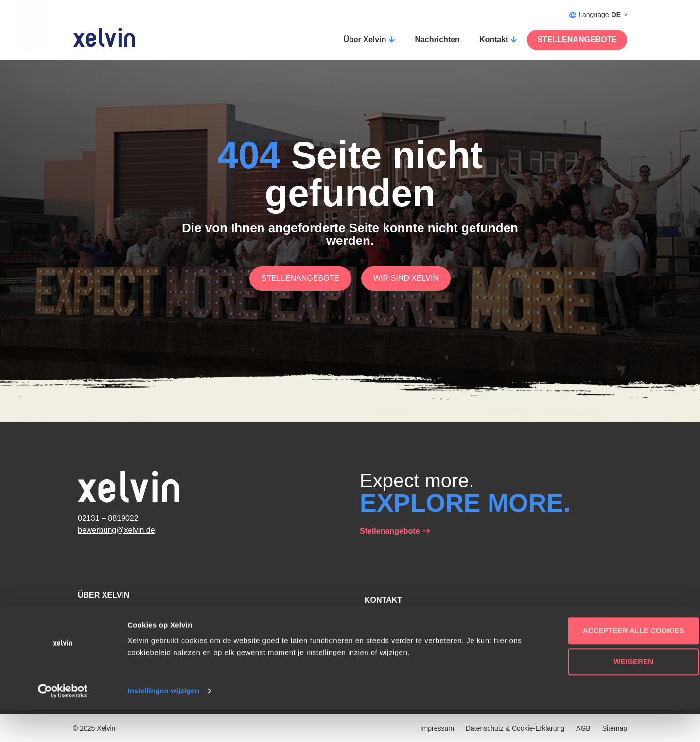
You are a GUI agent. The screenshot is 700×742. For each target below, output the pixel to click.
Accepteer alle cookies (619, 663)
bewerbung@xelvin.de (116, 530)
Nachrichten (437, 40)
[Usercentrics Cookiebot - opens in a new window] (63, 723)
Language (598, 15)
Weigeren (619, 694)
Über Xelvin (365, 40)
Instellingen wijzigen (163, 723)
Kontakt (494, 40)
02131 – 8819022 (108, 518)
